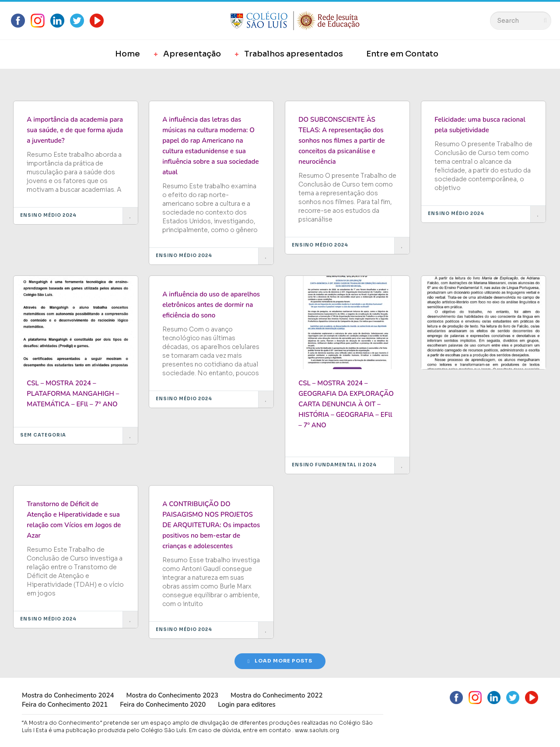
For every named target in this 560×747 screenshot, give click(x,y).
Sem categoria (43, 435)
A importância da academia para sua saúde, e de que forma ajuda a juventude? (75, 130)
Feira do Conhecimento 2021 (65, 705)
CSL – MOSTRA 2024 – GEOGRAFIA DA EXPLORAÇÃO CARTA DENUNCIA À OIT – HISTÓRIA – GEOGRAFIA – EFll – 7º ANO (346, 404)
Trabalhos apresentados (294, 54)
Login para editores (247, 705)
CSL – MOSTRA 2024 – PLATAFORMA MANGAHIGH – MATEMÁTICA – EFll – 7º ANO (73, 394)
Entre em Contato (402, 54)
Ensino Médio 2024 (48, 215)
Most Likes (65, 82)
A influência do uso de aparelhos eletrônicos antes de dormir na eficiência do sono (211, 305)
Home (128, 54)
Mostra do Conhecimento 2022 (276, 695)
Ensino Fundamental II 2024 (334, 465)
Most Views (118, 82)
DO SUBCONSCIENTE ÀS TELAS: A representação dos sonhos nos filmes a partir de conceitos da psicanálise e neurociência (341, 141)
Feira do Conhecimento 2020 (163, 705)
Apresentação (192, 54)
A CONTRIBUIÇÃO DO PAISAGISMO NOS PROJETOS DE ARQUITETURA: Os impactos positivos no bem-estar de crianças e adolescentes (211, 525)
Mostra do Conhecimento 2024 (68, 695)
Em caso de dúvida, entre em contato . (241, 730)
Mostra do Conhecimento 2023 (172, 695)
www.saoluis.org (317, 730)
